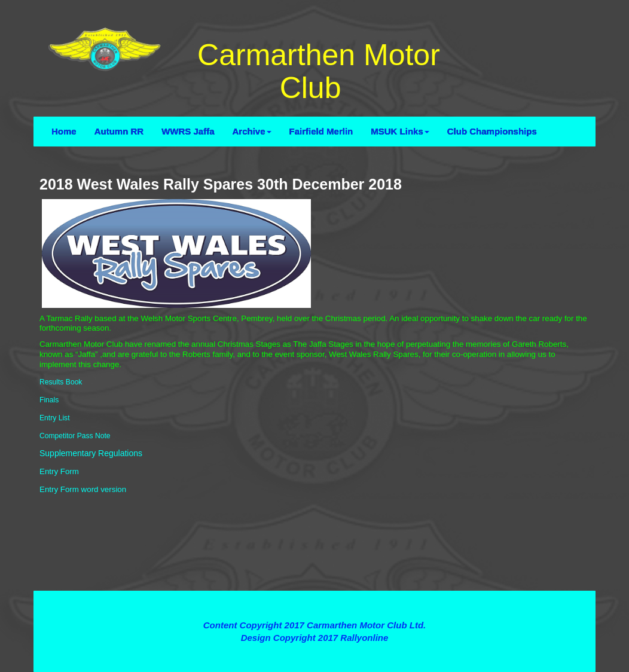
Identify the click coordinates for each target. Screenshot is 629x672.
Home (64, 131)
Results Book (61, 382)
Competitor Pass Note (75, 436)
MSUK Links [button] (400, 131)
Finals (49, 400)
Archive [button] (252, 131)
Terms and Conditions (314, 603)
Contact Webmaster (314, 651)
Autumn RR (119, 131)
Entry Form (59, 471)
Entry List (55, 418)
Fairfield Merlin (321, 131)
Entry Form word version (83, 489)
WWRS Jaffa (188, 131)
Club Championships (492, 131)
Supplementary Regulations (91, 453)
